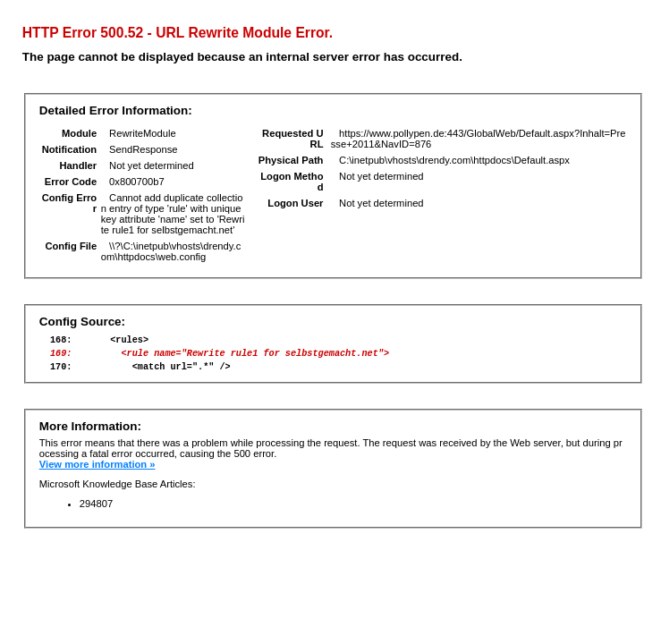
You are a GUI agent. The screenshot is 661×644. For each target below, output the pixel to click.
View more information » (97, 472)
